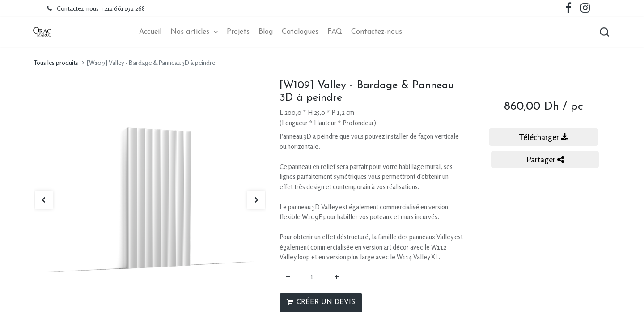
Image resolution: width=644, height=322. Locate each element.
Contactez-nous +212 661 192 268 (101, 8)
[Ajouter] (336, 278)
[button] (602, 33)
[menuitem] (150, 32)
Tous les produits (56, 64)
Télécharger (544, 138)
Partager (545, 161)
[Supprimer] (288, 278)
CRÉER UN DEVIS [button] (321, 303)
